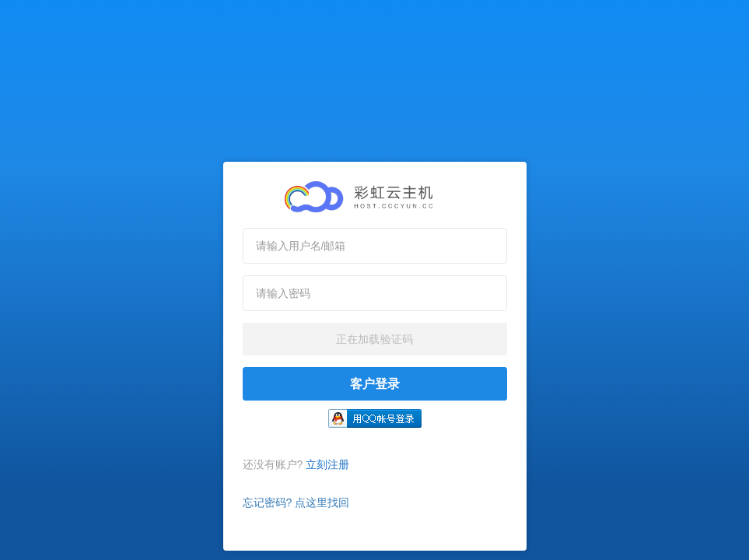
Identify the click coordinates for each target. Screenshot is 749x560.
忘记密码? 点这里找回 (296, 502)
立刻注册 (327, 464)
